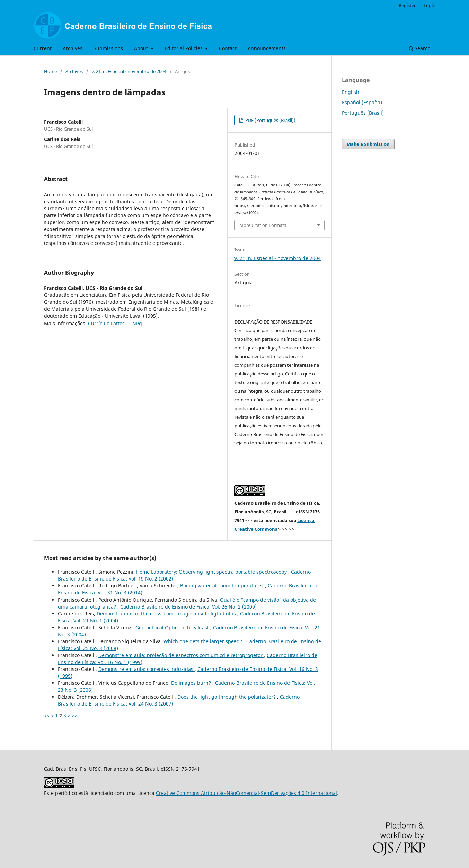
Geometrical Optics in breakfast (173, 627)
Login (430, 5)
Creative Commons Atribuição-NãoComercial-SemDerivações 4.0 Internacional (246, 793)
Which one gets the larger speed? (203, 641)
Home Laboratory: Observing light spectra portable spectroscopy (212, 572)
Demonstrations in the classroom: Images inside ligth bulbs (167, 614)
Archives (73, 48)
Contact (228, 48)
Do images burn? (192, 683)
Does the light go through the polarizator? (227, 697)
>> (74, 715)
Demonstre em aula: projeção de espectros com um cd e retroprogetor (181, 655)
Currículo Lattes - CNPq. (116, 323)
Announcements (267, 48)
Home (50, 71)
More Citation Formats (263, 225)
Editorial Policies (184, 48)
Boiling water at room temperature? (223, 586)
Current (43, 48)
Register (407, 5)
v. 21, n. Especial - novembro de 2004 (129, 71)
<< (47, 715)
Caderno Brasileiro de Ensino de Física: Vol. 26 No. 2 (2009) (188, 607)
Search (420, 48)
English (351, 92)
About (142, 48)
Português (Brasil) (363, 113)
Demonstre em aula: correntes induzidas (147, 669)
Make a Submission (368, 144)
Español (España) (362, 102)
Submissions (108, 48)
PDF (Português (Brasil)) (270, 120)
